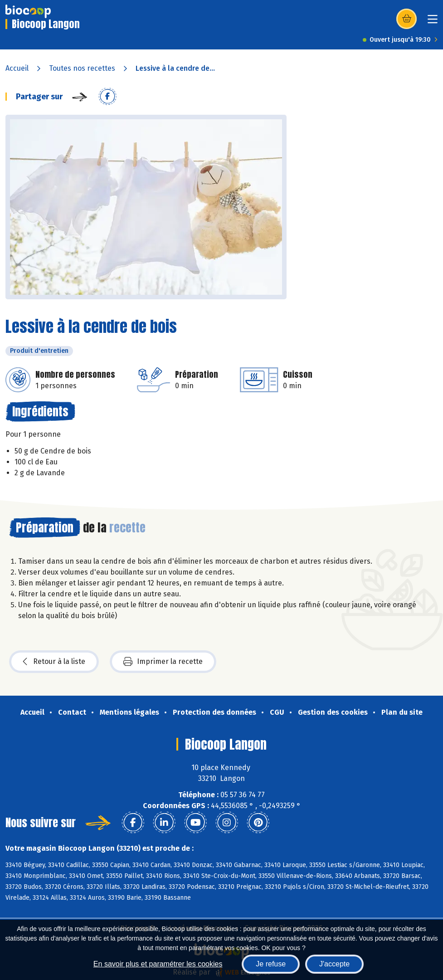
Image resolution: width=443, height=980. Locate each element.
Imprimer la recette (163, 662)
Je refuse (271, 964)
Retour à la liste (54, 662)
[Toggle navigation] (433, 22)
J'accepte (334, 964)
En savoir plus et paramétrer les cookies (158, 964)
